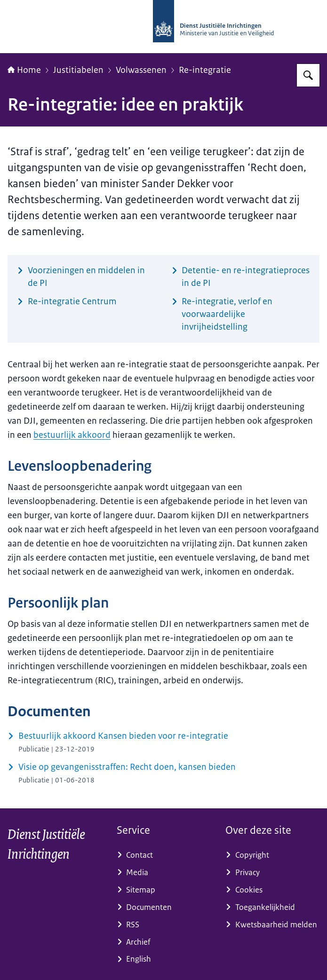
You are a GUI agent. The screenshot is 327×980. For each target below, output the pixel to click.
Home (24, 70)
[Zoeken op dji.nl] (308, 75)
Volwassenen (141, 70)
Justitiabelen (78, 70)
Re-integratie (205, 70)
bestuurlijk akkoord (72, 435)
